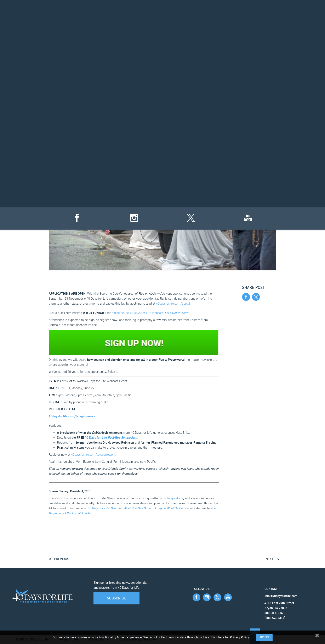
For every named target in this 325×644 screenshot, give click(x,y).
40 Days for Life (111, 438)
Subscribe (116, 598)
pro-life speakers (172, 498)
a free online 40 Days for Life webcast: (150, 313)
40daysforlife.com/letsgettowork (93, 455)
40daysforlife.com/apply (173, 303)
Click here (217, 637)
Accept (264, 637)
